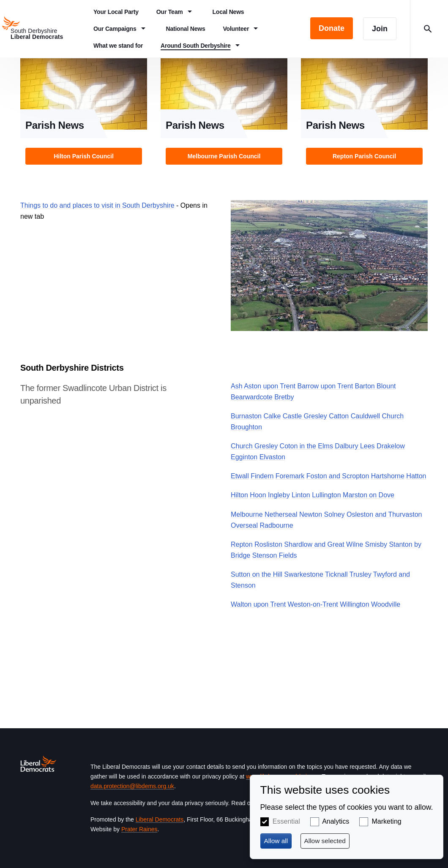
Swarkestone (304, 574)
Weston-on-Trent (313, 604)
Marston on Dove (369, 495)
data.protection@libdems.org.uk (132, 786)
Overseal (244, 525)
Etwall (240, 476)
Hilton (239, 495)
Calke (272, 416)
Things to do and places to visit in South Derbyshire (97, 205)
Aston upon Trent (270, 386)
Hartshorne (388, 476)
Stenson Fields (275, 555)
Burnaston (246, 416)
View (84, 114)
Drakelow (391, 446)
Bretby (284, 397)
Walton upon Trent (258, 604)
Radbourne (276, 525)
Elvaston (272, 457)
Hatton (416, 476)
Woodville (386, 604)
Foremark (290, 476)
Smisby (376, 544)
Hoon (258, 495)
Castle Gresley (305, 416)
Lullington (326, 495)
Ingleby (279, 495)
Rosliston (268, 544)
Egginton (244, 457)
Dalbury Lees (355, 446)
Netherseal (281, 514)
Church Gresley (254, 446)
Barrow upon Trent (325, 386)
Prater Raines (139, 829)
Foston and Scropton (338, 476)
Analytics (336, 821)
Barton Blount (376, 386)
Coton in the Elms (306, 446)
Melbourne (247, 514)
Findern (262, 476)
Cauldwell (365, 416)
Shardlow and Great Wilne (324, 544)
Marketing (386, 821)
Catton (339, 416)
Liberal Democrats (160, 819)
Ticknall (336, 574)
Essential (286, 821)
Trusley (361, 574)
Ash (237, 386)
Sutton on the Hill (257, 574)
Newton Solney (322, 514)
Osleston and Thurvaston (384, 514)
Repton (242, 544)
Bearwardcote (252, 397)
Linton (301, 495)
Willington (354, 604)
